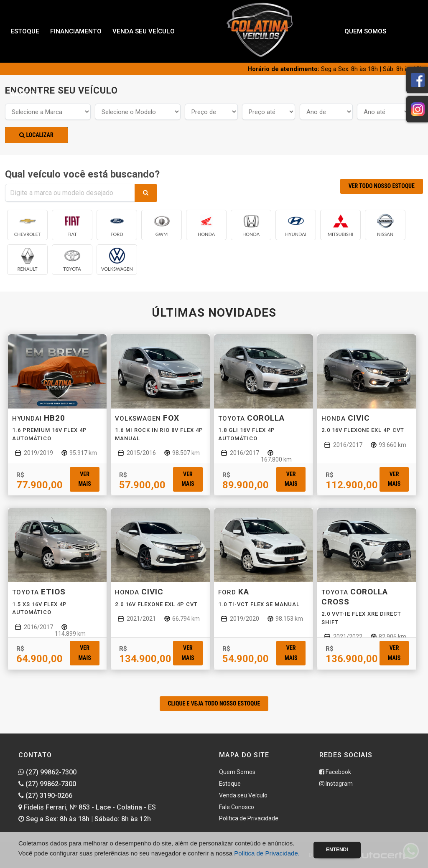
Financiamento (76, 31)
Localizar (36, 135)
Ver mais (84, 479)
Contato (25, 94)
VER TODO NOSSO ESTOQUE (382, 186)
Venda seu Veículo (144, 31)
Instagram (336, 784)
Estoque (25, 31)
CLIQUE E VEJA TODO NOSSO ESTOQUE (214, 703)
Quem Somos (365, 31)
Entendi (337, 850)
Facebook (335, 772)
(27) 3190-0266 (45, 796)
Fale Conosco (237, 807)
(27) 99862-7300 (47, 772)
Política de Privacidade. (267, 853)
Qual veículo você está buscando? (82, 174)
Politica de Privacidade (249, 818)
